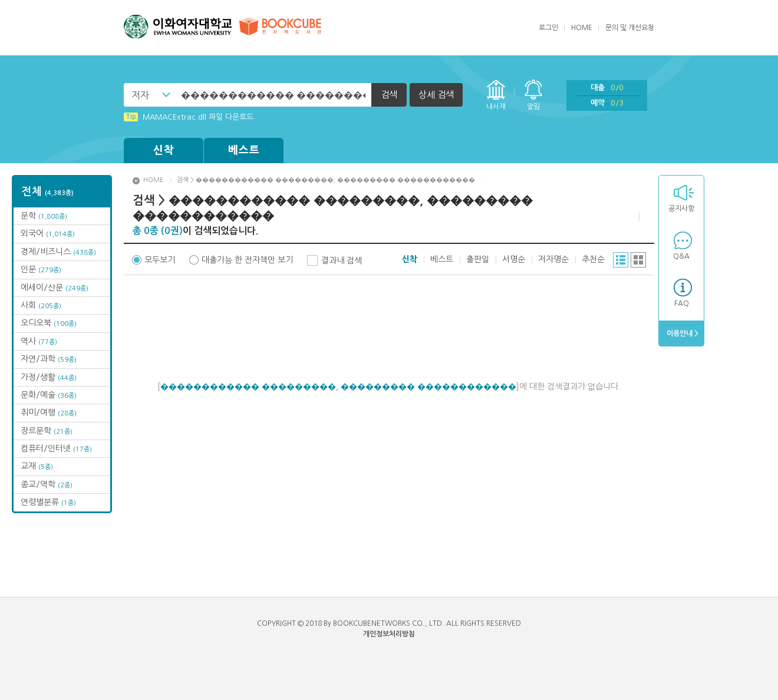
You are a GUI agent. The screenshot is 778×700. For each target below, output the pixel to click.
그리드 (638, 260)
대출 (607, 87)
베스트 (244, 150)
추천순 (593, 259)
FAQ (682, 303)
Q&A (681, 256)
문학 (44, 216)
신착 (164, 150)
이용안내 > (682, 334)
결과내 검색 (342, 260)
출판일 (478, 259)
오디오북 (49, 323)
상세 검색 (436, 95)
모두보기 (160, 260)
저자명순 (553, 259)
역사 (39, 341)
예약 (607, 103)
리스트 (621, 260)
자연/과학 (49, 359)
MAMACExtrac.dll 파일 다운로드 (189, 117)
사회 (41, 305)
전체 (48, 191)
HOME (582, 28)
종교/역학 (47, 484)
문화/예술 (49, 395)
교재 (37, 466)
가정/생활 (49, 377)
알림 (533, 107)
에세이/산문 (55, 288)
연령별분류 (48, 502)
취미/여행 (49, 412)
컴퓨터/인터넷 (56, 448)
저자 (140, 95)
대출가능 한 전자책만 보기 (247, 260)
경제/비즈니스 (58, 252)
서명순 (514, 259)
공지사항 (681, 209)
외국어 (48, 233)
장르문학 (47, 431)
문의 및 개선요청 (630, 28)
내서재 (496, 107)
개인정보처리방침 (389, 634)
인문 (41, 269)
